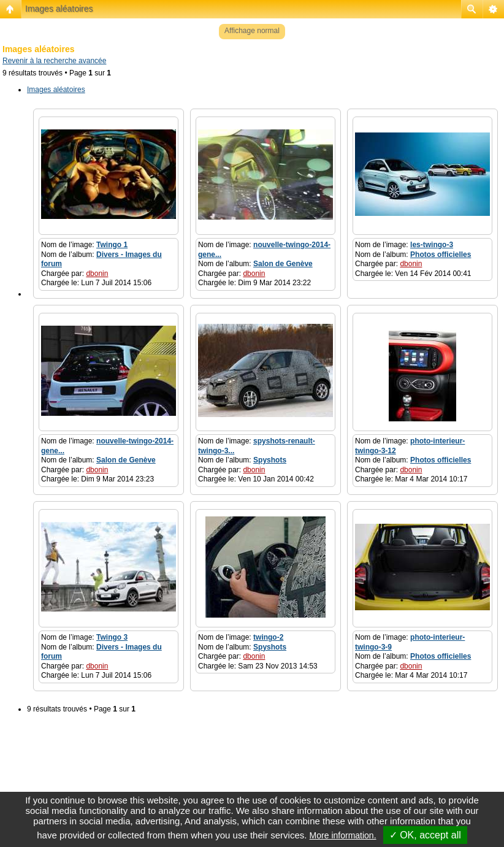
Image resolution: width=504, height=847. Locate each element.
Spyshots (270, 460)
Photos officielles (441, 255)
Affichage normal (252, 31)
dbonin (97, 274)
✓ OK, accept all (425, 835)
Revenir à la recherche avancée (54, 61)
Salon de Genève (283, 264)
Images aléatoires (59, 9)
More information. (343, 835)
